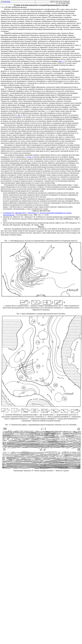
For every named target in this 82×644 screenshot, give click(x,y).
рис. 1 (61, 61)
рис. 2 (20, 115)
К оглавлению (6, 2)
